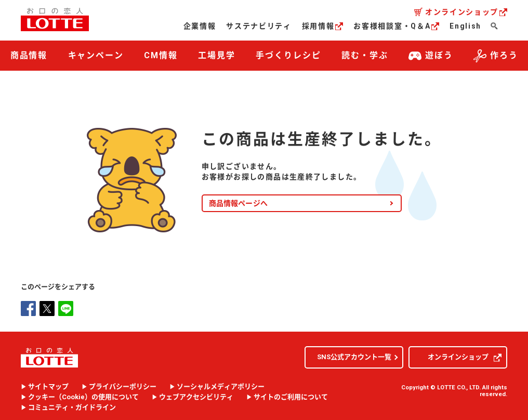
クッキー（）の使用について (83, 396)
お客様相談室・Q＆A (396, 26)
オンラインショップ (466, 12)
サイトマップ (48, 385)
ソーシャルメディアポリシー (221, 385)
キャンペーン (96, 55)
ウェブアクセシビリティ (196, 396)
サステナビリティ (259, 26)
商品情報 (29, 55)
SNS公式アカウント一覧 (354, 355)
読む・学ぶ (365, 55)
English (465, 26)
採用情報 (323, 26)
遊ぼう (431, 56)
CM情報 (161, 55)
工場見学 (217, 55)
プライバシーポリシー (123, 385)
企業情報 (200, 26)
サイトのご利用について (291, 396)
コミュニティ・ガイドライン (72, 406)
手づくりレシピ (288, 55)
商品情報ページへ (238, 201)
